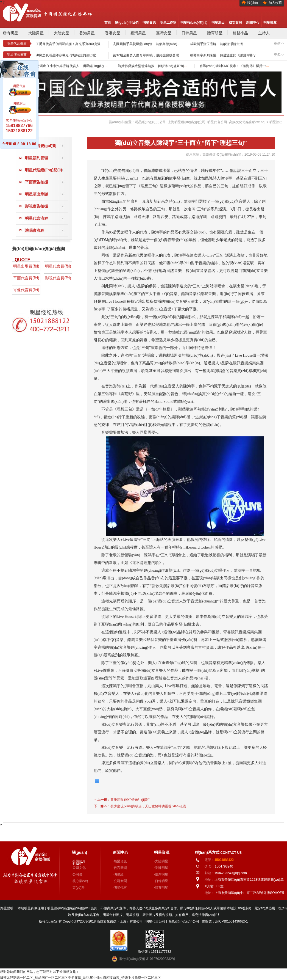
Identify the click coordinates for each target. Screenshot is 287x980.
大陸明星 (161, 861)
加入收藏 (275, 3)
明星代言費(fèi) (58, 266)
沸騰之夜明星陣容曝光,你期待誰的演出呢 (66, 55)
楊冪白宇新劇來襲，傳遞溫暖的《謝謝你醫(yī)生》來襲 (230, 55)
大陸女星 (62, 33)
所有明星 (10, 33)
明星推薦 (270, 23)
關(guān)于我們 (127, 23)
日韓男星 (189, 33)
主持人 (264, 33)
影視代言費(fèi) (58, 278)
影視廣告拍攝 (37, 206)
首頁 (108, 23)
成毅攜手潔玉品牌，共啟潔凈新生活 (216, 44)
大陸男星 (36, 33)
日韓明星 (161, 881)
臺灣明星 (161, 874)
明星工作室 (168, 23)
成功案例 (235, 23)
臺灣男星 (138, 33)
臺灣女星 (164, 33)
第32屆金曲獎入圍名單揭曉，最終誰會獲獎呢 (146, 55)
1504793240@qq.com (231, 873)
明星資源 (149, 23)
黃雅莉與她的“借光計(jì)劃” (130, 800)
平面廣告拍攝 (37, 182)
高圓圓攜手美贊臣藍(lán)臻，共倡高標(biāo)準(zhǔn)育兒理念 (158, 44)
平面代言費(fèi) (26, 278)
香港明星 (161, 868)
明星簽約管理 (37, 158)
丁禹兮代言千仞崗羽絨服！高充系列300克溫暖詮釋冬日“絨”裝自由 (84, 44)
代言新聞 (120, 868)
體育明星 (215, 33)
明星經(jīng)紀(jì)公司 (183, 921)
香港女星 (113, 33)
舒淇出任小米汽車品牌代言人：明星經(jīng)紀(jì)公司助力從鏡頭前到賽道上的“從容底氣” (101, 66)
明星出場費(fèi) (26, 266)
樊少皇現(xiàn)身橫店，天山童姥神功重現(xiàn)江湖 (148, 806)
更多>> (279, 43)
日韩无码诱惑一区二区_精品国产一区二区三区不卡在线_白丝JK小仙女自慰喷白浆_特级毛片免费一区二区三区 (80, 978)
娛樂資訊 (120, 861)
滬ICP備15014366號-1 (232, 921)
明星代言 (120, 888)
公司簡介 (79, 861)
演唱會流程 (35, 230)
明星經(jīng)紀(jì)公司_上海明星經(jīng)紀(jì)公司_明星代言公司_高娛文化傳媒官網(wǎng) (200, 122)
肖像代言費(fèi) (26, 290)
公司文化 (79, 868)
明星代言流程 (37, 218)
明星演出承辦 (37, 194)
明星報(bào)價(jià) (194, 23)
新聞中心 (253, 23)
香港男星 (87, 33)
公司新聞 (120, 881)
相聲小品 (240, 33)
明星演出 (218, 23)
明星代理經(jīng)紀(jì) (44, 170)
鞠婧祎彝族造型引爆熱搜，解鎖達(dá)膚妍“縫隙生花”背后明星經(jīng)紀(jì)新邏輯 (177, 66)
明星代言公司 (156, 921)
